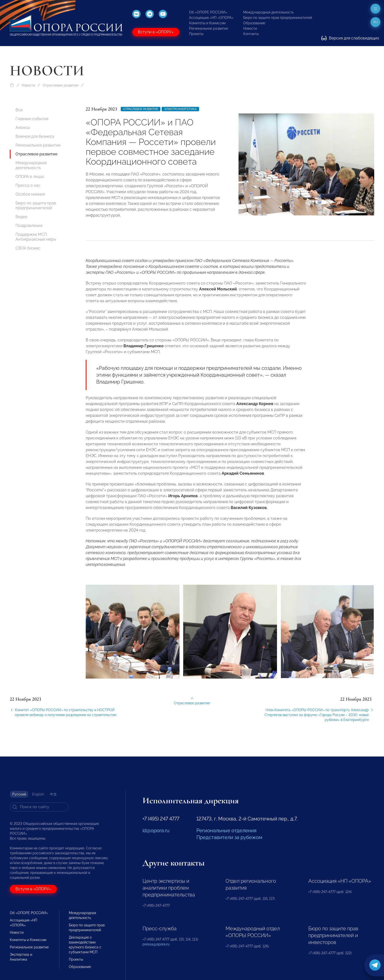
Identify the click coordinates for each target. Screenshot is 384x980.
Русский (19, 794)
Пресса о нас (28, 185)
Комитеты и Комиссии (207, 23)
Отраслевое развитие (61, 85)
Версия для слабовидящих (350, 38)
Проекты (196, 34)
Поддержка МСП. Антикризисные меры (36, 237)
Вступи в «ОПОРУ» (156, 32)
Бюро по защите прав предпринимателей (278, 18)
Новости (250, 28)
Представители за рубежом (229, 837)
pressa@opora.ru (156, 944)
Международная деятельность (268, 12)
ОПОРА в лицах (30, 177)
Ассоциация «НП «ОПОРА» (211, 18)
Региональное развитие (209, 28)
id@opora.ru (156, 831)
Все (19, 110)
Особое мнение (30, 194)
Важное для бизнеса (35, 136)
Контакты (251, 34)
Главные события (32, 119)
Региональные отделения (226, 831)
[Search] (39, 807)
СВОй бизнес (28, 248)
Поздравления (29, 226)
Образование (254, 23)
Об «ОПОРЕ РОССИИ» (208, 12)
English (38, 794)
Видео (21, 217)
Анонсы (23, 128)
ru (376, 22)
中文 (53, 794)
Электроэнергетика (180, 109)
